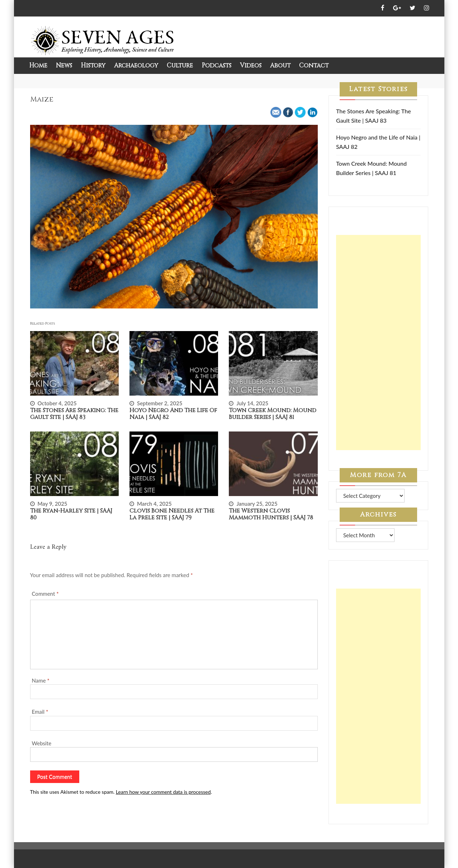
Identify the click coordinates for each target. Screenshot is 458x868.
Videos (251, 65)
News (64, 65)
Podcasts (216, 65)
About (280, 65)
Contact (314, 65)
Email (40, 712)
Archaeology (136, 65)
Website (42, 743)
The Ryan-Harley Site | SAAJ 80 (71, 514)
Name (41, 680)
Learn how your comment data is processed (163, 792)
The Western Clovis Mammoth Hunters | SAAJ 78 (271, 514)
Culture (180, 65)
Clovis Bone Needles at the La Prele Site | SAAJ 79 (172, 514)
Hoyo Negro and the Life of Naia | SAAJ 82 (173, 414)
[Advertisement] (378, 343)
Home (38, 65)
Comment (45, 594)
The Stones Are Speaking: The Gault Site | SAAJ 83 (74, 414)
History (93, 65)
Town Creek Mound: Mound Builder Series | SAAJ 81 (273, 414)
